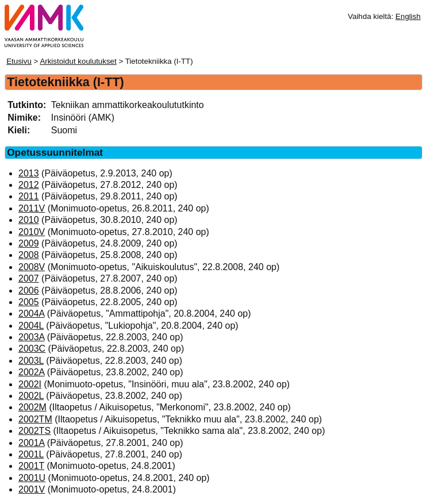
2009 (29, 243)
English (408, 16)
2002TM (35, 419)
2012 (29, 185)
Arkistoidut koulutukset (78, 61)
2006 (29, 291)
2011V (32, 208)
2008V (32, 267)
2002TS (34, 431)
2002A (31, 372)
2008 (29, 255)
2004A (31, 313)
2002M (32, 407)
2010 (29, 220)
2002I (30, 384)
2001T (31, 466)
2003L (31, 361)
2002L (31, 396)
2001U (32, 478)
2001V (32, 489)
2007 (29, 278)
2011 (29, 196)
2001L (31, 454)
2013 (29, 173)
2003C (32, 349)
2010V (32, 232)
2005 (29, 302)
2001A (31, 443)
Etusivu (19, 61)
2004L (31, 326)
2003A (31, 337)
